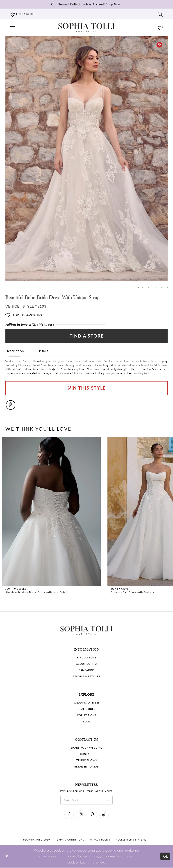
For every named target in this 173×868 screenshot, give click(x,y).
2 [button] (143, 287)
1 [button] (138, 287)
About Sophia (87, 664)
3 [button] (148, 287)
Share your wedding (87, 748)
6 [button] (162, 287)
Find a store (87, 658)
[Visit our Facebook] (69, 815)
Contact (86, 754)
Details (43, 351)
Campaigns (87, 670)
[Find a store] (23, 14)
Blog (86, 722)
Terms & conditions (70, 840)
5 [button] (157, 287)
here (102, 862)
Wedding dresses (87, 703)
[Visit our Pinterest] (92, 815)
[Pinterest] (159, 45)
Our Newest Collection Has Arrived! (86, 4)
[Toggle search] (160, 14)
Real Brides (87, 709)
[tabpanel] (86, 159)
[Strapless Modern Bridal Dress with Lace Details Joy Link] (51, 516)
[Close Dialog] (7, 857)
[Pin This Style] (86, 388)
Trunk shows (87, 760)
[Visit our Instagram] (81, 815)
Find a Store (87, 336)
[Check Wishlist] (160, 28)
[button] (13, 28)
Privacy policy (100, 840)
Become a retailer (87, 677)
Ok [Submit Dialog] (166, 857)
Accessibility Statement (133, 840)
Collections (87, 715)
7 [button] (167, 287)
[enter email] (86, 800)
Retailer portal (86, 767)
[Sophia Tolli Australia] (86, 28)
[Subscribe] (109, 800)
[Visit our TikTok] (104, 815)
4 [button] (153, 287)
